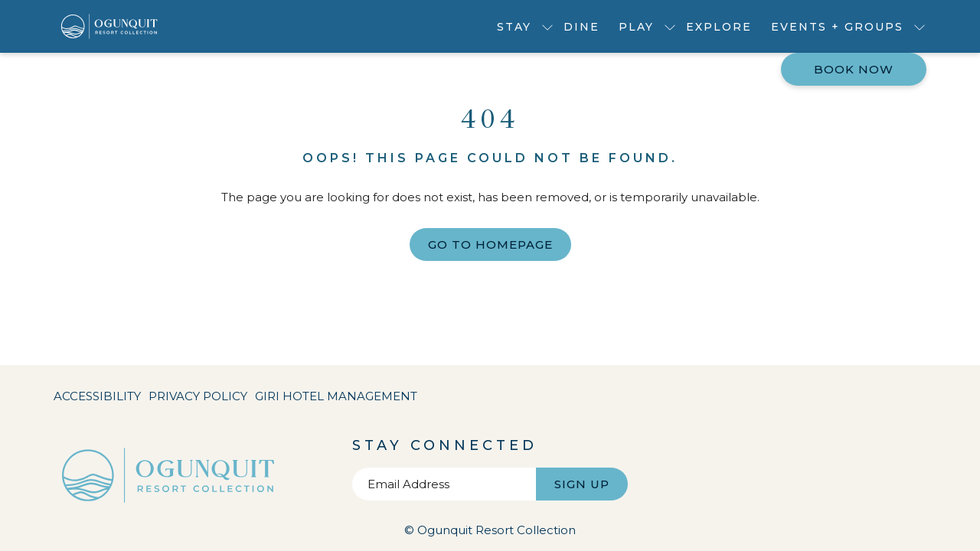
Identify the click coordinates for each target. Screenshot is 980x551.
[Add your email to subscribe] (444, 484)
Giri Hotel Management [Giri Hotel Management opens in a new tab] (336, 399)
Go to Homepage (490, 245)
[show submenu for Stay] (547, 26)
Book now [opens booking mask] (854, 69)
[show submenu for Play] (670, 26)
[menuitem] (582, 26)
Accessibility (97, 396)
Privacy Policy (198, 396)
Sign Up (582, 484)
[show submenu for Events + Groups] (920, 26)
